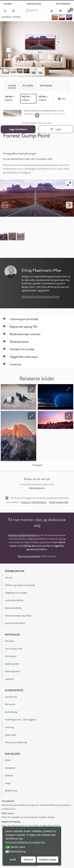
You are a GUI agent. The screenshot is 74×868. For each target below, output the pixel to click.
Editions (9, 775)
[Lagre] (56, 129)
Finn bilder (12, 754)
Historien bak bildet (15, 623)
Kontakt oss (11, 697)
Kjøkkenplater (12, 664)
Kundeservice (14, 690)
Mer (62, 99)
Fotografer (63, 4)
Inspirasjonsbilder (14, 600)
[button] (31, 389)
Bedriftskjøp (11, 712)
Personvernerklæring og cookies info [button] (25, 842)
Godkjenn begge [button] (47, 860)
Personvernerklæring (16, 742)
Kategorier (10, 768)
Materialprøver (13, 671)
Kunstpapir (11, 656)
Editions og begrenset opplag (20, 585)
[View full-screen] (69, 184)
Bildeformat (11, 790)
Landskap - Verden (11, 17)
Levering (9, 727)
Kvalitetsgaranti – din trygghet (20, 719)
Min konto (10, 704)
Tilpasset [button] (28, 860)
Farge (8, 783)
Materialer (12, 635)
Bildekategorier (37, 488)
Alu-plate (10, 641)
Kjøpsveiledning (13, 608)
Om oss (9, 577)
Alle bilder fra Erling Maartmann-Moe (40, 296)
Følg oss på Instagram (29, 556)
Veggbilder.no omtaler (16, 593)
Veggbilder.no (15, 571)
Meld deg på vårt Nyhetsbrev (23, 535)
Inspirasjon (34, 4)
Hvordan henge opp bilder (18, 616)
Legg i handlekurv (18, 129)
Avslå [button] (13, 860)
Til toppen (37, 465)
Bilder (8, 4)
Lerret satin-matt (14, 649)
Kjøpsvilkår (11, 735)
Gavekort (10, 679)
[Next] (69, 205)
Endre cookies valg (59, 502)
